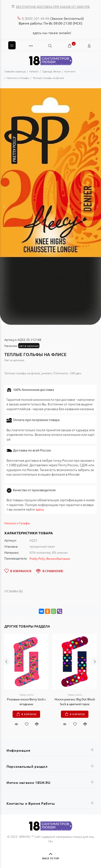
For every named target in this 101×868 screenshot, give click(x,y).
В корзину (29, 714)
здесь (40, 509)
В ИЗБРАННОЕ (18, 571)
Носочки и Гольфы (17, 523)
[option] (50, 207)
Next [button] (97, 207)
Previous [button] (4, 207)
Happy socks (26, 695)
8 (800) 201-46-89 (36, 18)
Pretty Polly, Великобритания (50, 558)
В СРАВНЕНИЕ (50, 571)
